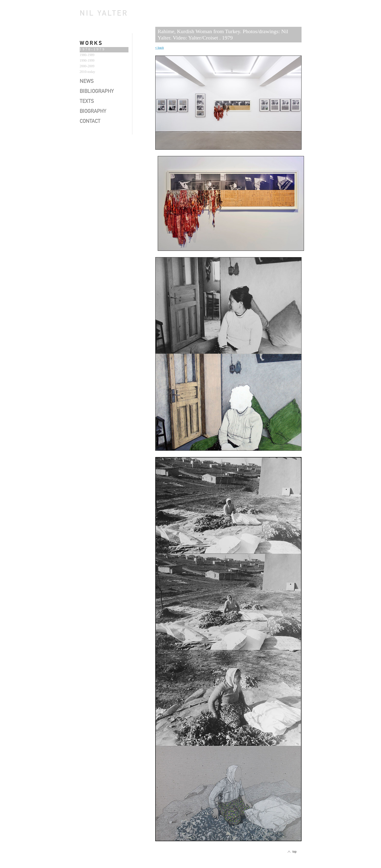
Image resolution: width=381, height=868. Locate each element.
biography (93, 112)
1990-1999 (87, 61)
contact (90, 122)
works (91, 44)
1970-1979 (93, 49)
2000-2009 (87, 66)
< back (160, 48)
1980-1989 (87, 55)
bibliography (97, 92)
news (87, 82)
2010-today (88, 72)
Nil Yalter (104, 14)
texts (87, 102)
